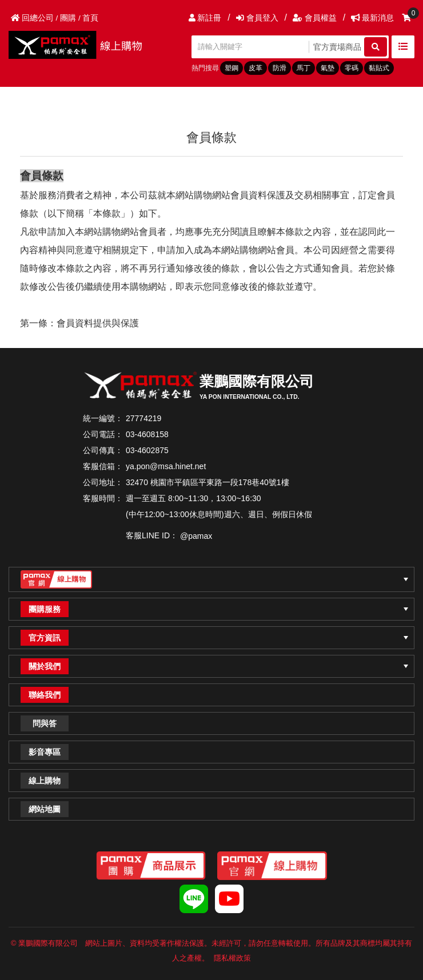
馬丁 (304, 68)
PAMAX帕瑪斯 (80, 45)
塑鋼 (232, 68)
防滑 (280, 68)
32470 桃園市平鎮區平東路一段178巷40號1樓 (207, 482)
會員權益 (315, 18)
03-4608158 (147, 434)
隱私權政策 (232, 958)
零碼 (352, 68)
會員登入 (257, 18)
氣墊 (328, 68)
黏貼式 (379, 68)
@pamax (196, 536)
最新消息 (372, 18)
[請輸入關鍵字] (252, 47)
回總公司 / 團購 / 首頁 (55, 18)
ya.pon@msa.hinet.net (166, 466)
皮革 (256, 68)
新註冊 (205, 18)
